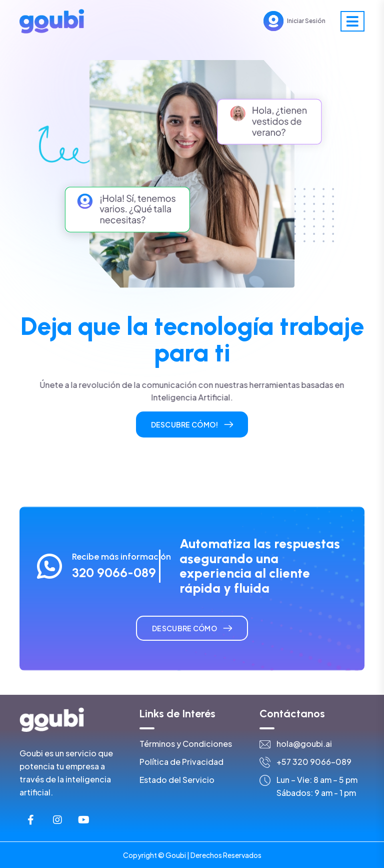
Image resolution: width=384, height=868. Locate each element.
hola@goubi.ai (304, 744)
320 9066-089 (114, 573)
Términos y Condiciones (186, 744)
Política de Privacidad (181, 762)
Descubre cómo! (185, 424)
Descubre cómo (184, 628)
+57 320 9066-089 (314, 762)
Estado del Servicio (177, 780)
